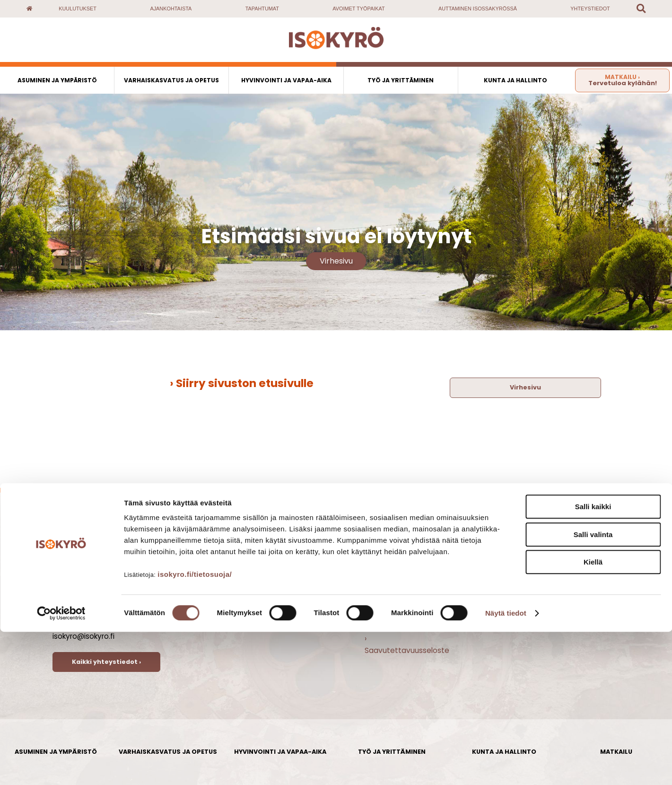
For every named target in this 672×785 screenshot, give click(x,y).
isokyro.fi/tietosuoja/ (195, 728)
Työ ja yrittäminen (401, 80)
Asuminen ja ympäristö (57, 80)
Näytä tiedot (506, 766)
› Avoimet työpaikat (400, 580)
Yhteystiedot (590, 9)
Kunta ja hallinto (515, 80)
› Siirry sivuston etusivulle (242, 383)
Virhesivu (336, 261)
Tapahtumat (262, 9)
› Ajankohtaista (391, 569)
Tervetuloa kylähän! (623, 80)
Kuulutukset (78, 9)
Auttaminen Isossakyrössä (478, 9)
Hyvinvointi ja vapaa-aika (286, 80)
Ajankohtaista (171, 9)
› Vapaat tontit (391, 615)
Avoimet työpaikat (358, 9)
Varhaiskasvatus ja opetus (171, 80)
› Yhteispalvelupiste (399, 627)
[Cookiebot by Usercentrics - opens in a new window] (61, 767)
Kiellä (593, 715)
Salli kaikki (593, 660)
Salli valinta (593, 688)
